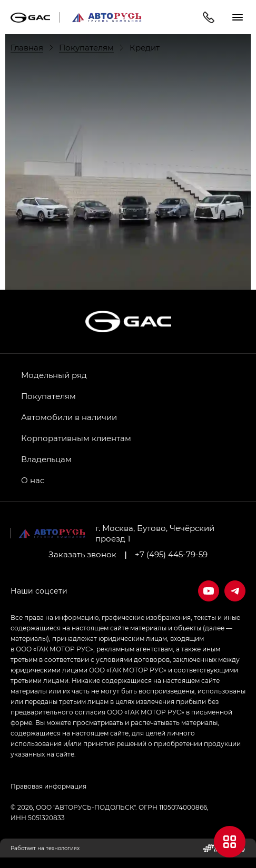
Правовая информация (48, 786)
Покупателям (48, 396)
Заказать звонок (82, 554)
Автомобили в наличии (69, 417)
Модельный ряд (54, 375)
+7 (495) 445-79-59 (171, 554)
